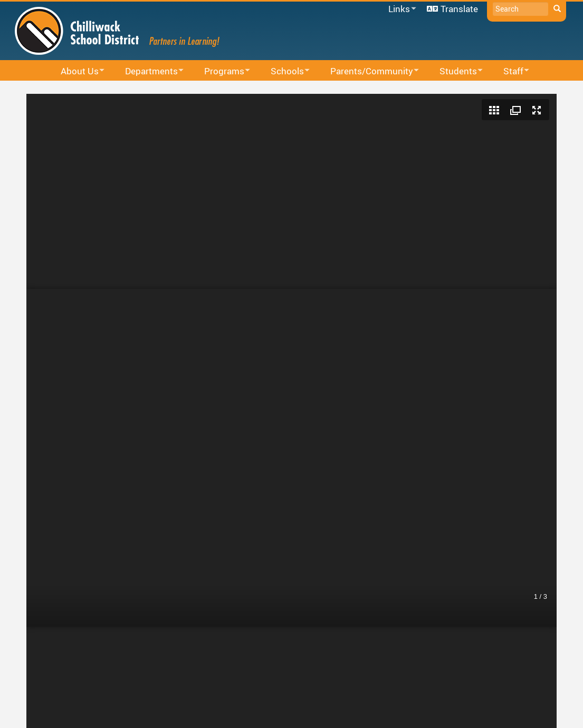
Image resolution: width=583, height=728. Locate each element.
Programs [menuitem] (220, 71)
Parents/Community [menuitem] (368, 71)
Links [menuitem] (400, 9)
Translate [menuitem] (459, 9)
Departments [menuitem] (147, 71)
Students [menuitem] (454, 71)
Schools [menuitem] (283, 71)
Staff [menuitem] (509, 71)
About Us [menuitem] (76, 71)
